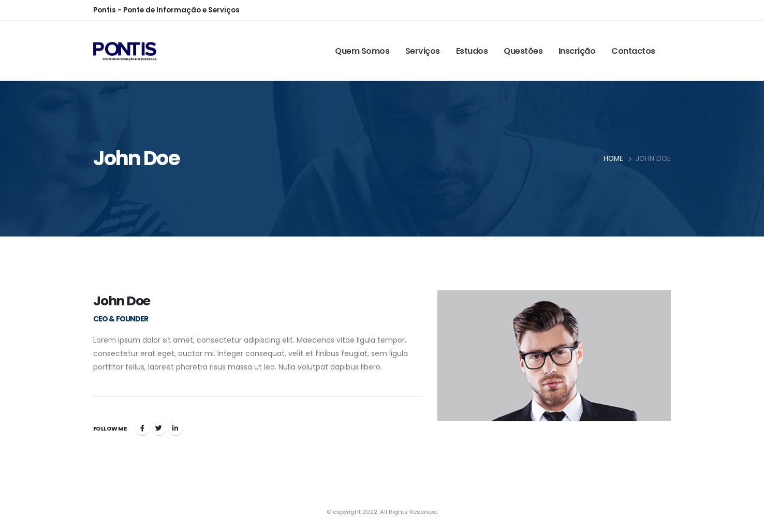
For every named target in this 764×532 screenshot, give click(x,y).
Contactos (633, 51)
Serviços (423, 51)
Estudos (472, 51)
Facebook (142, 428)
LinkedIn (175, 428)
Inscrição (577, 51)
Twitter (159, 428)
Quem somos (362, 51)
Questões (523, 51)
